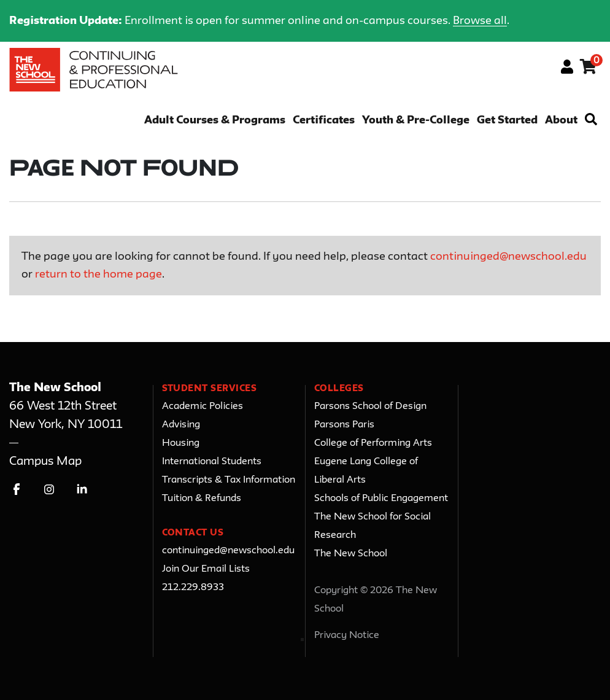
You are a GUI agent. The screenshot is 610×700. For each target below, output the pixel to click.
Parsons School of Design (370, 406)
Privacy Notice (347, 636)
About (561, 121)
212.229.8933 (193, 588)
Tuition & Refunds (202, 499)
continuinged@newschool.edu (508, 257)
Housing (181, 443)
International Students (212, 462)
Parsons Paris (344, 425)
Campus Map (45, 461)
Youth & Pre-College (416, 121)
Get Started (507, 121)
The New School (351, 554)
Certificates (324, 121)
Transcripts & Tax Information (229, 480)
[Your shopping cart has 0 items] (589, 69)
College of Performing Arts (373, 443)
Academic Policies (203, 406)
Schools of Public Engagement (381, 499)
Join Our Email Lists (206, 569)
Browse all (480, 21)
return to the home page (98, 274)
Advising (181, 425)
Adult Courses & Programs (215, 121)
